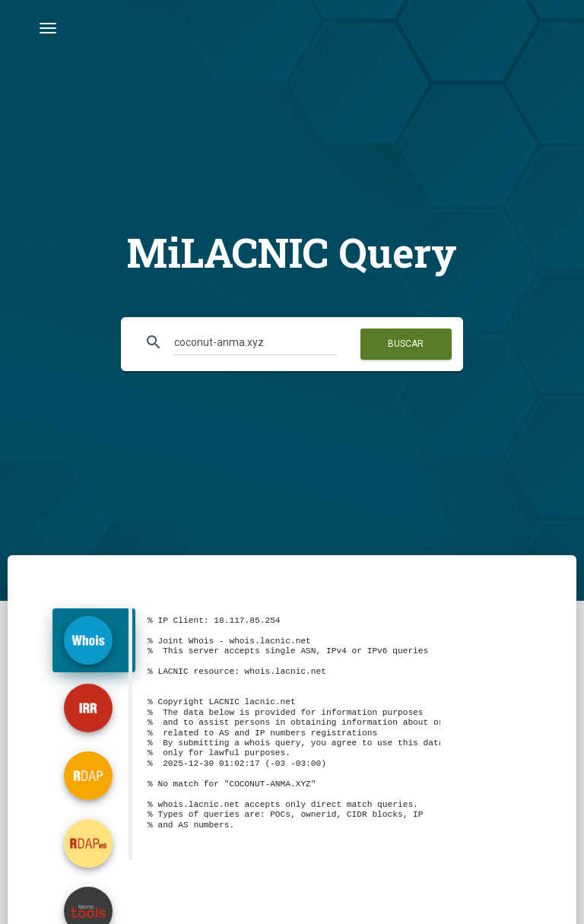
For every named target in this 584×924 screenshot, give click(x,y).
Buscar (406, 344)
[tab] (94, 640)
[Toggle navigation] (48, 28)
